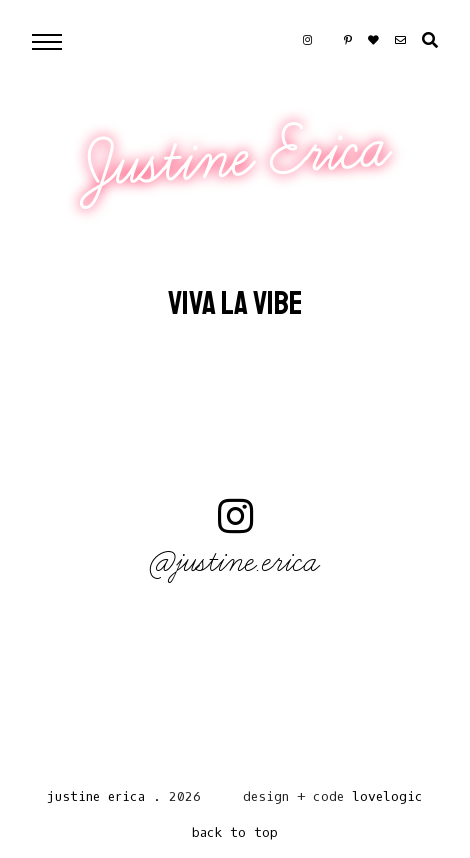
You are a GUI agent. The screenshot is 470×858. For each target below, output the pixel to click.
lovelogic (387, 796)
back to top (235, 832)
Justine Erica (237, 156)
